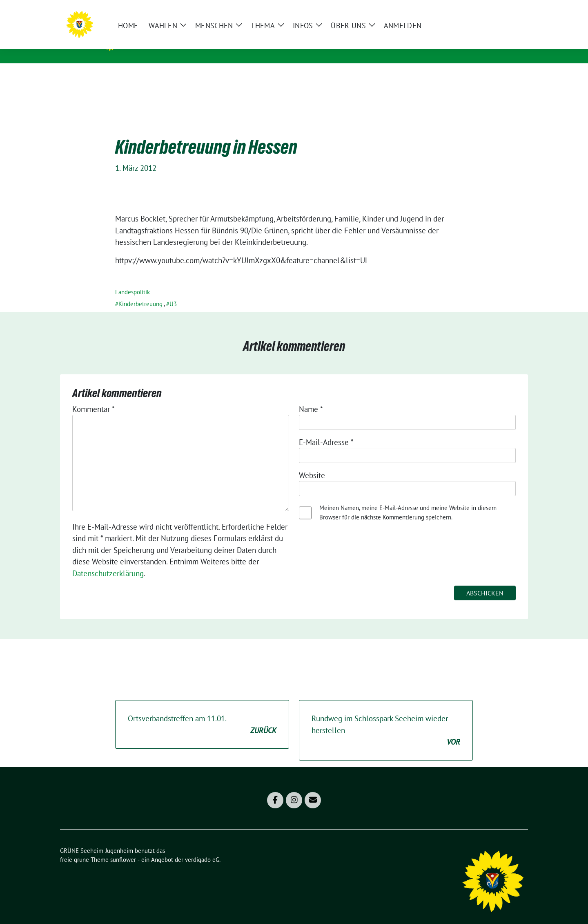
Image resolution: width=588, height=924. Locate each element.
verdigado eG (202, 847)
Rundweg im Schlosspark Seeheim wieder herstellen (386, 718)
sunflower (123, 847)
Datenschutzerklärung (108, 561)
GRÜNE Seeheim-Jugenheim (185, 41)
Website (312, 463)
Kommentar (94, 396)
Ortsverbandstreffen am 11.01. (202, 712)
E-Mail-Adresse (326, 430)
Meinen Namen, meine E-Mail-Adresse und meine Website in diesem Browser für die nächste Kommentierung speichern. (408, 500)
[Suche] (502, 10)
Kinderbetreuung (140, 291)
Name (311, 396)
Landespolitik (133, 279)
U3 (173, 291)
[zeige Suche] (513, 10)
